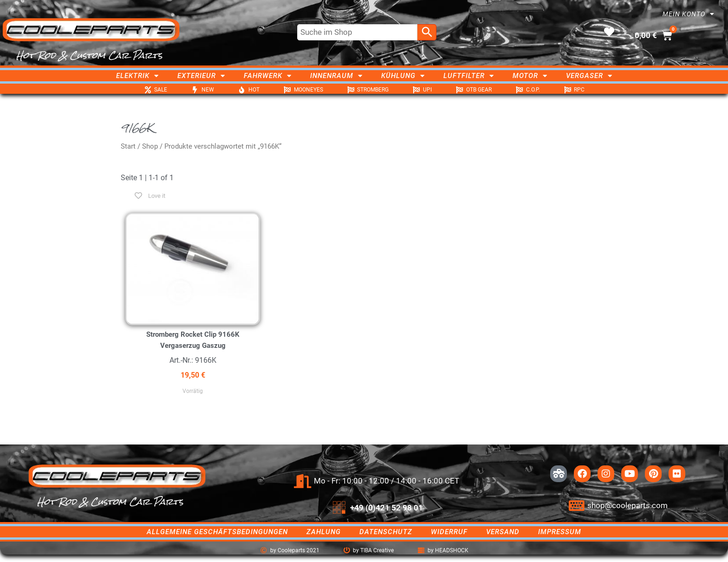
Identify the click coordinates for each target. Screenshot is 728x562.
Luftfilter (469, 76)
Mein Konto (689, 14)
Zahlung (324, 532)
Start (128, 146)
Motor (530, 76)
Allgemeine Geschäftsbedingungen (217, 532)
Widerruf (449, 532)
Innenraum (336, 76)
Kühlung (403, 76)
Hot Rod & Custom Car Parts (89, 55)
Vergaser (589, 76)
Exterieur (201, 76)
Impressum (560, 532)
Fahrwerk (268, 76)
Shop (150, 146)
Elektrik (137, 76)
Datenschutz (386, 532)
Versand (503, 532)
